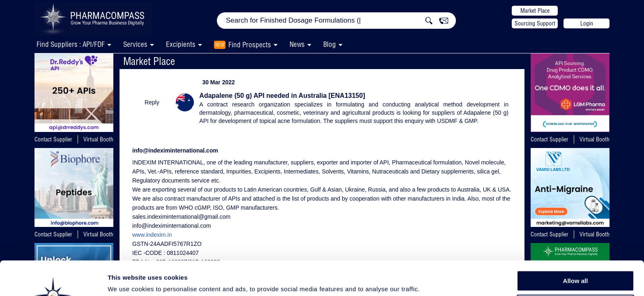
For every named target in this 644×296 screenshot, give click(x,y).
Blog (330, 44)
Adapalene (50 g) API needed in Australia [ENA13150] (282, 96)
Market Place (535, 11)
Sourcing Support (535, 23)
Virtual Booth (98, 139)
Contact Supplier (53, 139)
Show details (431, 280)
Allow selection (575, 265)
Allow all (576, 246)
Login (587, 23)
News (297, 44)
